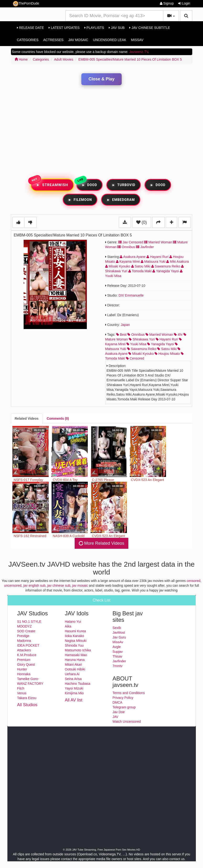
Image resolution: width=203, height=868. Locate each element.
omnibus (136, 335)
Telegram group (124, 707)
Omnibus (126, 247)
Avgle (117, 647)
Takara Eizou (27, 698)
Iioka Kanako (75, 636)
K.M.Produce (27, 655)
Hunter (22, 669)
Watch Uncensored (127, 722)
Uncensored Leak (110, 40)
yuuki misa (136, 344)
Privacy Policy (123, 698)
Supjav (118, 652)
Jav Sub (117, 28)
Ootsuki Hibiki (75, 669)
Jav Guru (119, 637)
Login (184, 3)
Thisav (117, 656)
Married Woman (158, 242)
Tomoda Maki (141, 271)
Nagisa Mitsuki (76, 641)
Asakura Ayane (133, 257)
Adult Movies (64, 59)
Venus (22, 693)
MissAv (137, 40)
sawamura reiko (142, 349)
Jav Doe (119, 712)
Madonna (24, 641)
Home (21, 59)
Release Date (31, 28)
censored (135, 358)
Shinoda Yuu (74, 645)
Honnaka (24, 674)
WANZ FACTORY (30, 684)
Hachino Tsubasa (78, 684)
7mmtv (118, 666)
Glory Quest (26, 664)
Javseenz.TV (139, 52)
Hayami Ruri (158, 257)
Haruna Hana (75, 660)
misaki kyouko (141, 354)
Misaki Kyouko (118, 266)
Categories (28, 40)
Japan (125, 325)
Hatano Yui (73, 622)
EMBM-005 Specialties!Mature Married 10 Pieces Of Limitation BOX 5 (130, 59)
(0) (142, 222)
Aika (68, 626)
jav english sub (34, 586)
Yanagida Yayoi (166, 271)
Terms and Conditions (129, 693)
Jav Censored (131, 242)
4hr (178, 335)
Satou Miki (141, 266)
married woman (159, 335)
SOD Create (26, 631)
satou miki (167, 349)
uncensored (13, 586)
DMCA (117, 702)
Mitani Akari (73, 664)
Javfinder (145, 247)
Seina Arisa (73, 679)
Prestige (23, 636)
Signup (167, 3)
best (121, 335)
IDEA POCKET (28, 645)
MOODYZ (24, 626)
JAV (116, 717)
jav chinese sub (59, 586)
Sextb (117, 628)
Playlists (94, 28)
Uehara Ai (72, 674)
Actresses (53, 40)
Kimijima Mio (74, 693)
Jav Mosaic (78, 40)
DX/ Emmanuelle (131, 295)
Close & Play (101, 79)
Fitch (21, 688)
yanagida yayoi (160, 344)
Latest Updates (64, 28)
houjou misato (167, 354)
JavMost (119, 633)
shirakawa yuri (142, 339)
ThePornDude (26, 4)
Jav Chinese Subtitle (150, 28)
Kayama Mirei (128, 261)
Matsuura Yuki (154, 261)
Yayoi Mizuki (74, 688)
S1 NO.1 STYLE (29, 622)
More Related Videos (101, 543)
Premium (24, 660)
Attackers (24, 650)
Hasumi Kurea (75, 631)
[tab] (27, 418)
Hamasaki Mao (76, 655)
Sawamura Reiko (166, 266)
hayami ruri (167, 339)
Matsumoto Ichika (78, 650)
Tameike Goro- (28, 679)
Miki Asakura (177, 261)
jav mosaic (80, 586)
